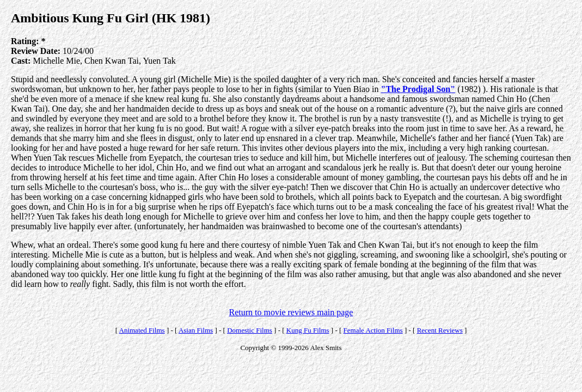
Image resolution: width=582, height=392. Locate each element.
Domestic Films (250, 330)
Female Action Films (373, 330)
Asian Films (196, 330)
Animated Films (142, 330)
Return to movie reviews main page (291, 312)
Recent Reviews (440, 330)
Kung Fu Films (308, 330)
